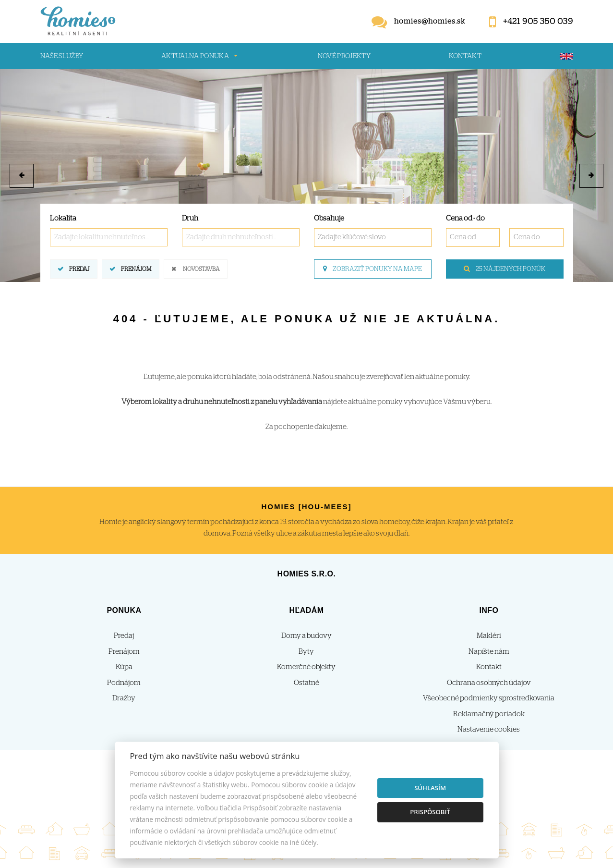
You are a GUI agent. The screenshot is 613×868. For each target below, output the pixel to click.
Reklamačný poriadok (489, 714)
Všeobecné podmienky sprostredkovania (489, 698)
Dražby (124, 698)
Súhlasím (430, 788)
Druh (190, 218)
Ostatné (306, 683)
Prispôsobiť (430, 812)
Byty (306, 652)
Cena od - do (465, 218)
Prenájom (136, 268)
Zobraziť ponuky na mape (373, 269)
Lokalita (63, 218)
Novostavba (201, 268)
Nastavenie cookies (489, 729)
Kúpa (124, 667)
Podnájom (124, 683)
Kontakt (465, 56)
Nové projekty (344, 56)
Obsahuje (329, 218)
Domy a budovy (306, 636)
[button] (22, 176)
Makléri (489, 636)
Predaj (79, 268)
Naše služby (62, 56)
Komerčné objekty (306, 667)
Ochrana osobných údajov (489, 683)
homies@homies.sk (430, 21)
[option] (306, 176)
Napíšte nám (489, 652)
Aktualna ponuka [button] (195, 56)
